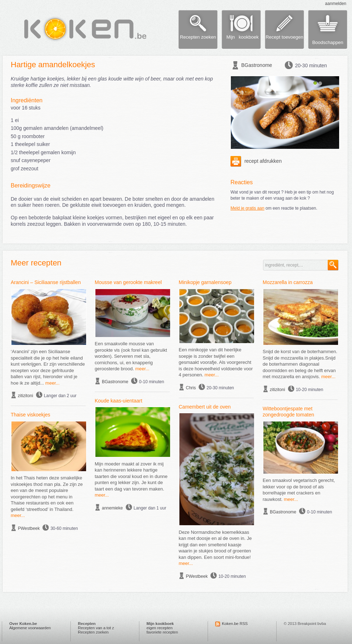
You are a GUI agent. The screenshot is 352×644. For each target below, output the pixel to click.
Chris (191, 388)
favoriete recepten (162, 632)
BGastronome (257, 65)
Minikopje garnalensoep (205, 282)
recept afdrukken (256, 161)
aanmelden (336, 4)
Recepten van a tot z (96, 628)
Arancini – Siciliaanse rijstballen (46, 282)
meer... (53, 383)
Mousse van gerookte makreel (128, 282)
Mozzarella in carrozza (288, 282)
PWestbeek (29, 528)
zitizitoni (26, 396)
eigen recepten (160, 628)
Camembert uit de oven (205, 407)
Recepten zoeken (93, 632)
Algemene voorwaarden (30, 628)
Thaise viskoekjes (31, 415)
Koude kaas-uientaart (118, 401)
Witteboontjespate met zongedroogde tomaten (288, 412)
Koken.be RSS (235, 624)
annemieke (112, 508)
